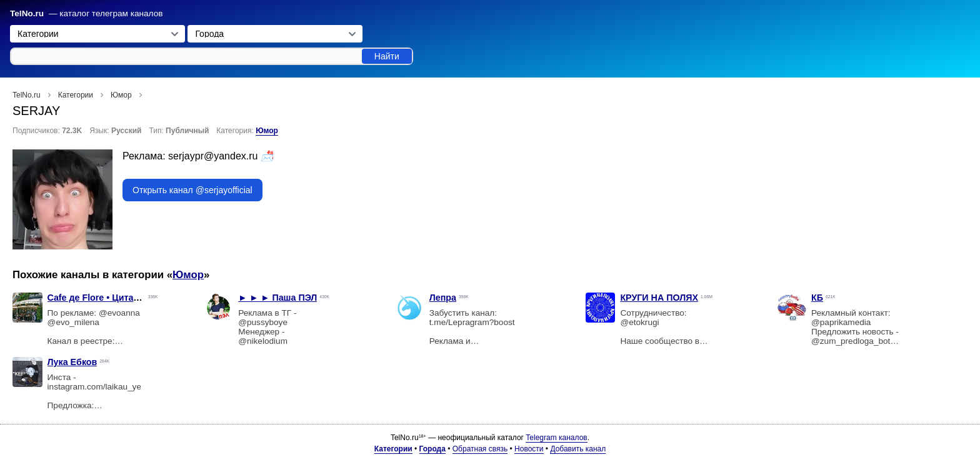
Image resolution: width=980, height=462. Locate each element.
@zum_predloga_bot (851, 341)
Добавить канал (578, 449)
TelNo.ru (27, 13)
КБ (817, 298)
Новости (529, 449)
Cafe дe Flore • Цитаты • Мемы (114, 298)
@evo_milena (73, 322)
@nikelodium (263, 341)
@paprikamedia (841, 322)
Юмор (267, 131)
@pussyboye (263, 322)
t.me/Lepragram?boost (472, 322)
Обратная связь (480, 449)
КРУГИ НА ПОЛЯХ (659, 298)
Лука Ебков (72, 362)
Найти (387, 56)
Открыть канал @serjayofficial (192, 190)
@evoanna (119, 313)
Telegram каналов (556, 438)
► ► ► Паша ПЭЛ (277, 298)
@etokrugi (639, 322)
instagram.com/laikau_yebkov (103, 387)
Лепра (443, 298)
